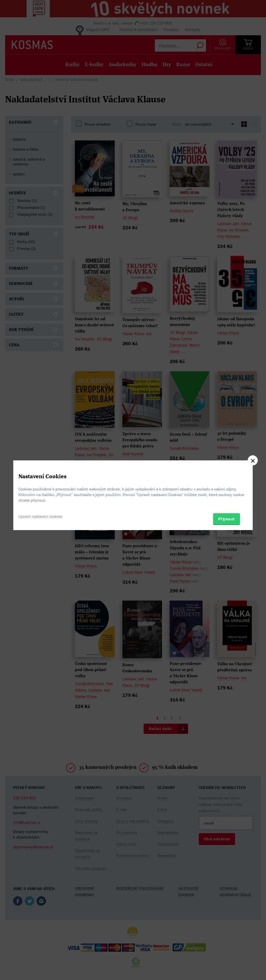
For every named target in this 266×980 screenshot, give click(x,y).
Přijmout (227, 519)
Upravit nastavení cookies (40, 516)
